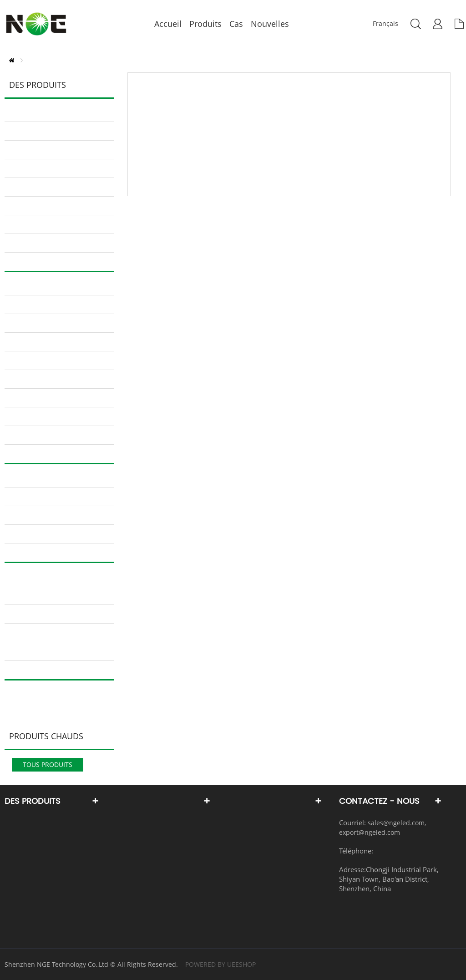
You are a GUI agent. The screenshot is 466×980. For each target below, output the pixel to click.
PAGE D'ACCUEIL (12, 60)
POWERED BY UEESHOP (220, 964)
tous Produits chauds (48, 766)
